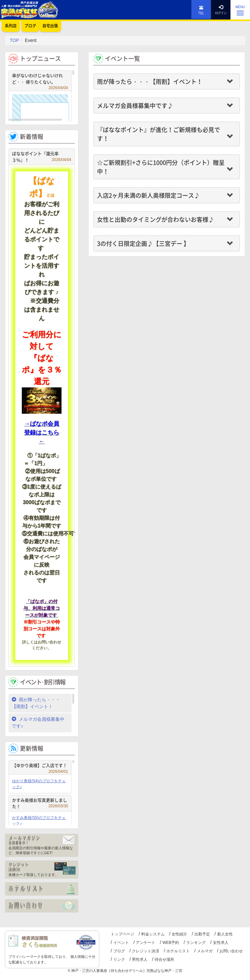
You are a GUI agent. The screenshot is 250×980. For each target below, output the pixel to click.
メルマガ (205, 951)
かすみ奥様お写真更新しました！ (40, 803)
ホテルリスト (178, 951)
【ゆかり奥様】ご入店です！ (40, 766)
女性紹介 (179, 934)
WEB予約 (171, 943)
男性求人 (140, 960)
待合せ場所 (164, 960)
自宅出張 (50, 26)
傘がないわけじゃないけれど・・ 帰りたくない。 (40, 79)
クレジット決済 (146, 951)
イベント (121, 943)
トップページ (122, 934)
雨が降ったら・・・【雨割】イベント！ (36, 703)
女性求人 (221, 943)
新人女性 (225, 934)
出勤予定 (202, 934)
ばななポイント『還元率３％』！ (42, 157)
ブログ (119, 951)
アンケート (146, 943)
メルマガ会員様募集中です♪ (38, 723)
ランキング (196, 943)
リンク (119, 960)
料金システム (153, 934)
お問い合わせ (231, 951)
